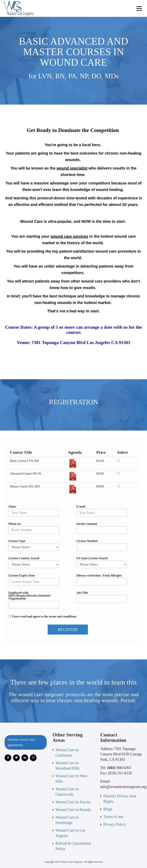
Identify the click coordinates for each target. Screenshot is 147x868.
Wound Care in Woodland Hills (68, 766)
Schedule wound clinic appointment (21, 742)
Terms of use (113, 817)
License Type (17, 541)
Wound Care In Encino (73, 802)
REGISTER (68, 629)
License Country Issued (24, 558)
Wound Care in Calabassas (67, 753)
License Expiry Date (22, 575)
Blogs (108, 809)
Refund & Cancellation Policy (73, 846)
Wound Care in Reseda (73, 810)
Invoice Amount (87, 524)
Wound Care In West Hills (71, 779)
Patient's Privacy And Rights (120, 799)
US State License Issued (92, 558)
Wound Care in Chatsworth (67, 792)
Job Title (82, 593)
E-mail (81, 506)
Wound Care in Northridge (67, 820)
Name (12, 506)
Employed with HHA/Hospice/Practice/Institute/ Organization (30, 596)
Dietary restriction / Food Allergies (99, 575)
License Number (87, 541)
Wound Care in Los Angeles (70, 833)
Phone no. (15, 524)
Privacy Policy (115, 824)
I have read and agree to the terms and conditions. (44, 616)
